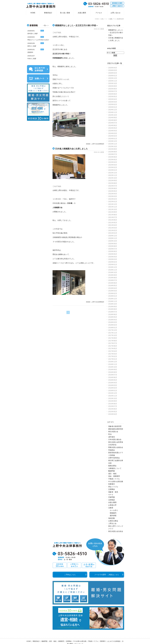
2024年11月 (113, 112)
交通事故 (112, 489)
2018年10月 (113, 304)
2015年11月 (113, 396)
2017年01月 (113, 359)
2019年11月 (113, 270)
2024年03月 (113, 133)
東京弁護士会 (113, 432)
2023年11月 (113, 144)
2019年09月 (113, 275)
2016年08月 (113, 372)
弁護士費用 (82, 13)
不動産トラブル (114, 479)
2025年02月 (113, 104)
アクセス (99, 13)
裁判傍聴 (113, 516)
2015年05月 (113, 412)
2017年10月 (113, 335)
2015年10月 (113, 398)
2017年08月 (113, 341)
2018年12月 (113, 299)
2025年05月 (113, 97)
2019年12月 (113, 267)
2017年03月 (113, 354)
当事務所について (115, 468)
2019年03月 (113, 291)
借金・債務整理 (114, 476)
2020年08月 (113, 246)
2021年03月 (113, 228)
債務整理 (61, 636)
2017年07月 (113, 343)
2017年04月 (113, 351)
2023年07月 (113, 154)
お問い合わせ (116, 13)
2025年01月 (113, 107)
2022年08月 (113, 183)
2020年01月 (113, 265)
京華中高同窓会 (114, 458)
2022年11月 (113, 175)
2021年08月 (113, 215)
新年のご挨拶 (32, 46)
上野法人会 (112, 523)
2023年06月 (113, 157)
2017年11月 (113, 333)
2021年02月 (113, 230)
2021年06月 (113, 220)
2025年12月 (113, 78)
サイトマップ (79, 638)
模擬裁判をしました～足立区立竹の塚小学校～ (77, 25)
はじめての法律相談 (114, 636)
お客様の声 (112, 505)
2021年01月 (113, 233)
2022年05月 (113, 191)
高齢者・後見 (113, 492)
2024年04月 (113, 131)
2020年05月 (113, 254)
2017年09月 (113, 338)
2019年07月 (113, 280)
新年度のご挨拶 (33, 34)
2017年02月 (113, 356)
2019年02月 (113, 293)
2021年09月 (113, 212)
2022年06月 (113, 188)
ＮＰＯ (111, 495)
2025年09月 (113, 86)
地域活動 (112, 518)
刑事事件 (112, 484)
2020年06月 (113, 251)
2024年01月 (113, 139)
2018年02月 (113, 325)
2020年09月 (113, 244)
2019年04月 (113, 288)
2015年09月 (113, 401)
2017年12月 (113, 330)
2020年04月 (113, 257)
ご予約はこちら (70, 575)
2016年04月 (113, 383)
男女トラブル (113, 487)
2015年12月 (113, 393)
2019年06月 (113, 283)
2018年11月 (113, 301)
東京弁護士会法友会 (116, 531)
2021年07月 (113, 217)
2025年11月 (113, 81)
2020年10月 (113, 241)
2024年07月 (113, 123)
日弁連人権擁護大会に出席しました (71, 149)
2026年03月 (113, 70)
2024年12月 (113, 110)
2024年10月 (113, 115)
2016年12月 (113, 362)
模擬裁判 (113, 513)
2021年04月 (113, 225)
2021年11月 (113, 207)
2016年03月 (113, 385)
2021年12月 (113, 204)
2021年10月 (113, 209)
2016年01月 (113, 391)
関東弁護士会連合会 (116, 447)
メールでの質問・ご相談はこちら (107, 575)
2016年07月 (113, 375)
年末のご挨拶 (32, 59)
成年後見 (112, 437)
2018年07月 (113, 312)
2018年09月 (113, 307)
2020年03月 (113, 259)
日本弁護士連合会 (115, 439)
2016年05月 (113, 380)
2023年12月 (113, 141)
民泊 (110, 434)
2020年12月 (113, 236)
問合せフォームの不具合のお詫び (38, 40)
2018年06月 (113, 314)
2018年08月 (113, 309)
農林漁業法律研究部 (116, 429)
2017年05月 (113, 349)
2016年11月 (113, 364)
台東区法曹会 (113, 521)
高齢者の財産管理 (115, 426)
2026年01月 (113, 76)
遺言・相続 (112, 474)
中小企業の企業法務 (116, 482)
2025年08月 (113, 89)
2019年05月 (113, 286)
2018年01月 (113, 328)
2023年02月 (113, 167)
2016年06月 (113, 377)
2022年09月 (113, 181)
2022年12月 (113, 173)
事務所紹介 (48, 13)
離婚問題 (112, 471)
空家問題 (112, 497)
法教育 (111, 508)
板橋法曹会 (112, 466)
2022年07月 (113, 186)
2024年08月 (113, 120)
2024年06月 (113, 125)
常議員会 (112, 450)
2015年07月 (113, 406)
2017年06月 (113, 346)
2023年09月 (113, 149)
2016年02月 (113, 388)
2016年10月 (113, 367)
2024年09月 (113, 118)
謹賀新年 (30, 52)
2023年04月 (113, 162)
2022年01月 (113, 202)
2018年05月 (113, 317)
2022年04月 (113, 194)
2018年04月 (113, 320)
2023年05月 (113, 160)
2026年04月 (113, 68)
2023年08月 (113, 152)
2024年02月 (113, 136)
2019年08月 (113, 278)
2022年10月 (113, 178)
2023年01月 (113, 170)
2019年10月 (113, 272)
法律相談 (112, 500)
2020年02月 (113, 262)
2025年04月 (113, 99)
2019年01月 (113, 296)
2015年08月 (113, 404)
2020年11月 (113, 238)
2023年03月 (113, 165)
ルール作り (114, 510)
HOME (33, 13)
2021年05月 (113, 223)
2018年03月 (113, 322)
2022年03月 (113, 196)
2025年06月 (113, 94)
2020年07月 (113, 249)
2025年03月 (113, 102)
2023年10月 (113, 146)
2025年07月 (113, 91)
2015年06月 (113, 409)
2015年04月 (113, 414)
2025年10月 (113, 83)
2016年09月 (113, 370)
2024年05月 (113, 128)
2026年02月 (113, 73)
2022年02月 (113, 199)
